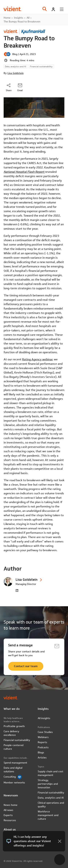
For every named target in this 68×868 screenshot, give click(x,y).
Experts (8, 815)
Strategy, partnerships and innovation (48, 784)
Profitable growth (14, 726)
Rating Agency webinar (37, 359)
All (28, 18)
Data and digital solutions (13, 770)
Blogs (41, 752)
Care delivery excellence (11, 733)
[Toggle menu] (62, 9)
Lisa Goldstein (16, 73)
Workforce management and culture (48, 815)
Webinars (43, 737)
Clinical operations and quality (51, 805)
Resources (10, 820)
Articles (42, 758)
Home (7, 18)
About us (10, 829)
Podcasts (43, 747)
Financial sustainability (17, 740)
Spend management (15, 763)
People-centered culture (14, 747)
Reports (42, 742)
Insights (19, 18)
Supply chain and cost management (51, 773)
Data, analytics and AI (51, 798)
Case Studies (45, 732)
